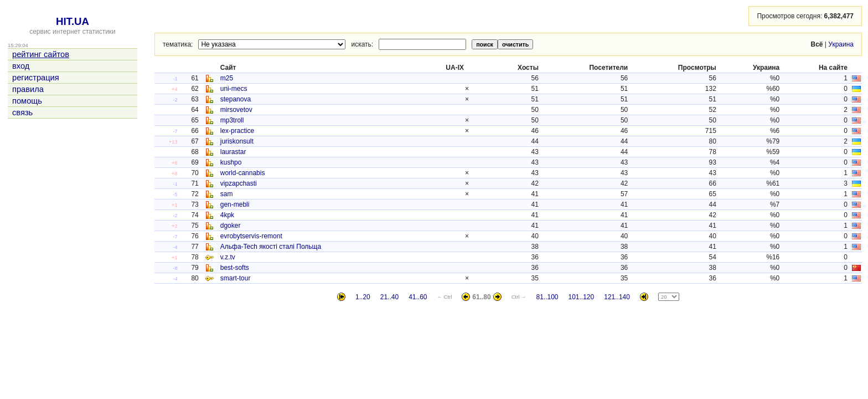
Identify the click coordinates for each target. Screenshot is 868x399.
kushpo (231, 162)
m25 (227, 78)
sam (227, 194)
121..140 (617, 297)
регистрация (36, 78)
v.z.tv (228, 257)
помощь (27, 101)
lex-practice (237, 131)
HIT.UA (73, 21)
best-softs (235, 268)
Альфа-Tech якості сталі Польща (271, 247)
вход (21, 66)
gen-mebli (235, 204)
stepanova (236, 99)
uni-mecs (234, 89)
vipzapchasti (239, 183)
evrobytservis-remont (251, 236)
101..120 (582, 297)
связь (22, 112)
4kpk (227, 215)
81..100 (547, 297)
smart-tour (236, 278)
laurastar (233, 152)
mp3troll (232, 120)
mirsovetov (236, 110)
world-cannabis (243, 173)
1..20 (363, 297)
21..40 (389, 297)
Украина (841, 44)
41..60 (418, 297)
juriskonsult (237, 141)
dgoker (231, 226)
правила (28, 89)
